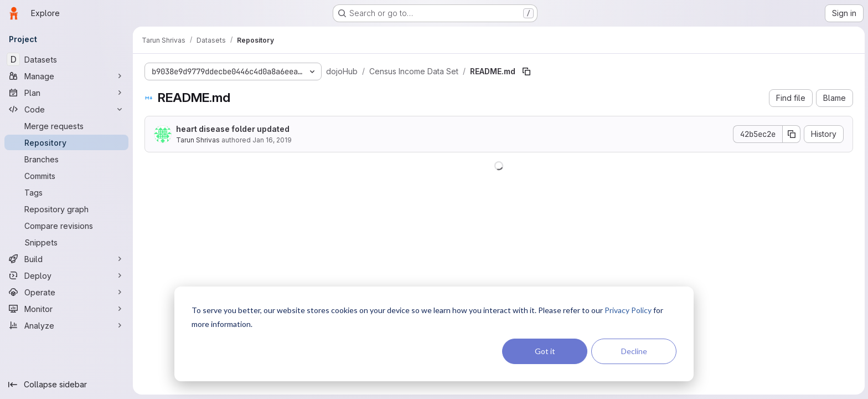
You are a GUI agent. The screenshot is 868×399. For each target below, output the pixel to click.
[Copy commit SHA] (791, 134)
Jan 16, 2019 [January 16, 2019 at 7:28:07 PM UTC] (272, 140)
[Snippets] (66, 242)
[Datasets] (66, 59)
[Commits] (66, 176)
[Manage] (66, 76)
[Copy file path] (526, 71)
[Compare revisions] (66, 226)
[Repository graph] (66, 209)
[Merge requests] (66, 126)
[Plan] (66, 93)
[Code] (66, 109)
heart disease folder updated (232, 129)
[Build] (66, 259)
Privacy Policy (628, 310)
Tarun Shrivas (197, 140)
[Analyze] (66, 325)
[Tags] (66, 192)
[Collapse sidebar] (66, 385)
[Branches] (66, 159)
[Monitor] (66, 309)
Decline (634, 351)
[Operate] (66, 292)
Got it (545, 351)
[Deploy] (66, 275)
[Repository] (66, 142)
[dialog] (434, 334)
